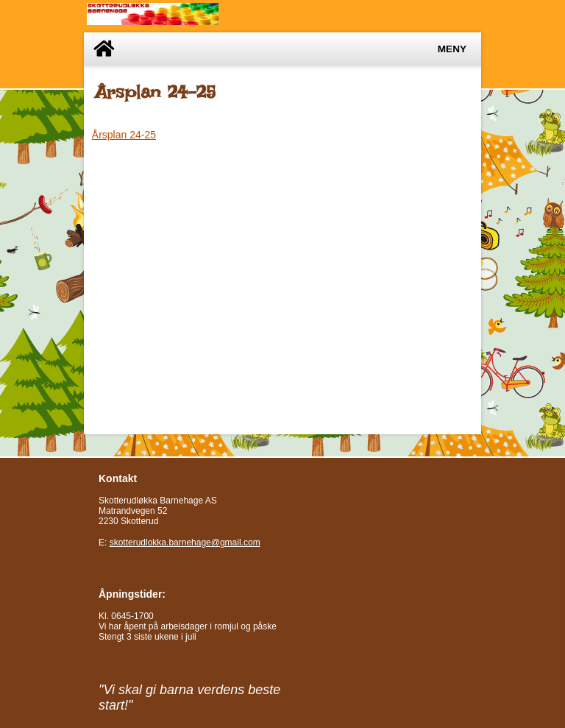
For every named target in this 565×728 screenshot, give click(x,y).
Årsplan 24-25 (124, 135)
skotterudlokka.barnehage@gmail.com (185, 543)
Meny (452, 49)
